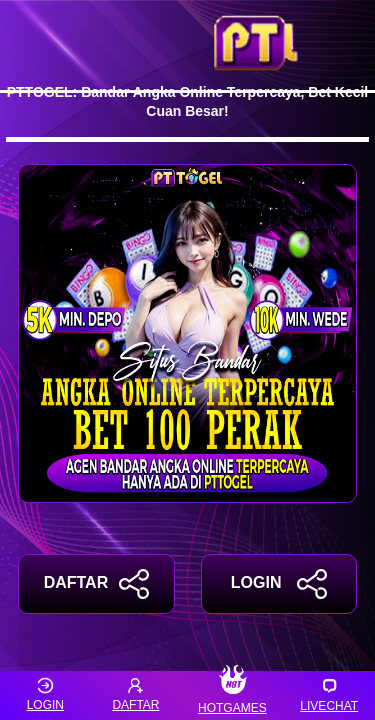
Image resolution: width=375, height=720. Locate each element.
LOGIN (279, 584)
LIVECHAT (329, 694)
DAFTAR (96, 584)
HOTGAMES (232, 695)
